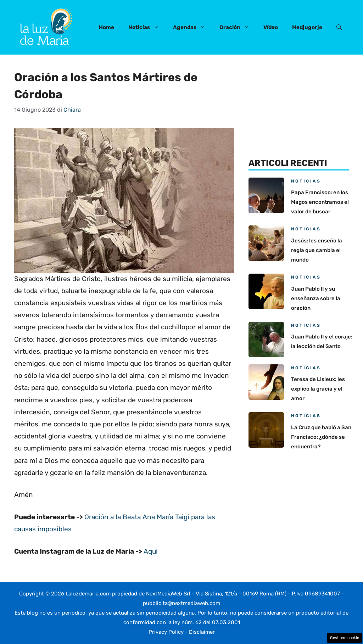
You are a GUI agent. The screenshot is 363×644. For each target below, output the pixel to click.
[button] (339, 27)
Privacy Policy (166, 632)
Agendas (193, 27)
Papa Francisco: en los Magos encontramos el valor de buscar (320, 202)
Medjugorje (307, 27)
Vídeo (271, 27)
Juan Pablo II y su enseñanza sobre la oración (316, 298)
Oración (238, 27)
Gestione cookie (345, 638)
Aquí (151, 551)
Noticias (147, 27)
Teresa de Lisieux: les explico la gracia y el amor (318, 389)
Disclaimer (202, 632)
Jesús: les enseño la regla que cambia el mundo (317, 250)
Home (107, 27)
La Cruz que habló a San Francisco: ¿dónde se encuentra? (321, 437)
